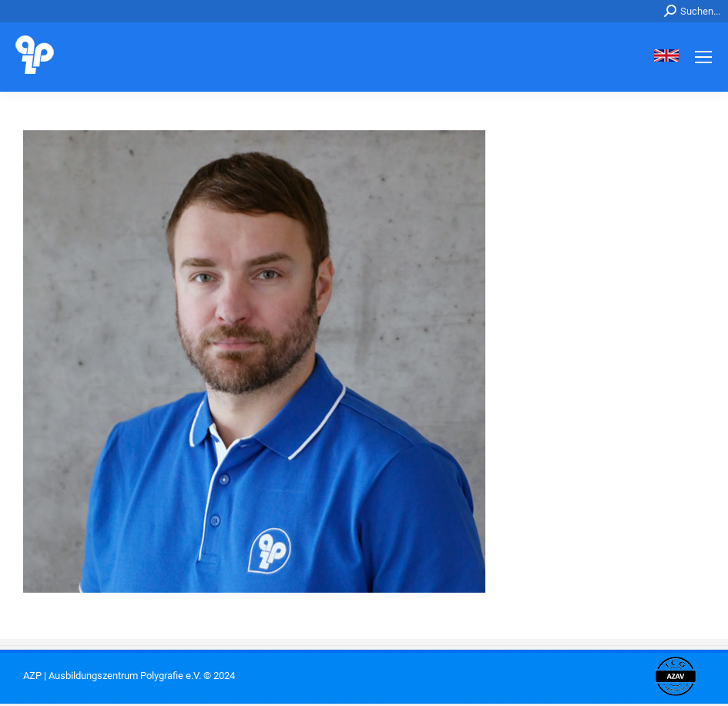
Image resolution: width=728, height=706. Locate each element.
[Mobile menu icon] (703, 57)
